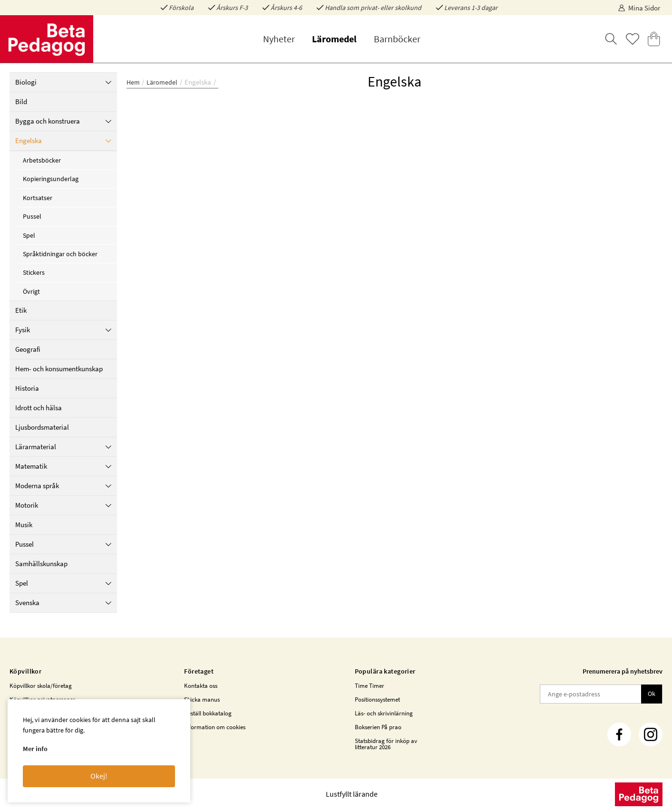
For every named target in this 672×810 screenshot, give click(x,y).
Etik (21, 310)
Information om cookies (215, 727)
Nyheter (279, 39)
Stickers (34, 272)
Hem (133, 82)
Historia (27, 388)
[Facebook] (619, 734)
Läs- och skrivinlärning (384, 713)
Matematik (63, 466)
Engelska (63, 140)
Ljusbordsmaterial (42, 427)
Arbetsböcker (42, 160)
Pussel (32, 216)
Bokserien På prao (378, 727)
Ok (652, 694)
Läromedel (334, 39)
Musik (24, 525)
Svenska (63, 603)
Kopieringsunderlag (51, 179)
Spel (29, 235)
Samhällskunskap (41, 564)
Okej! (99, 776)
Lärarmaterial (63, 447)
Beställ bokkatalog (208, 713)
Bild (21, 101)
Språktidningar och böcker (60, 254)
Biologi (63, 82)
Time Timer (370, 686)
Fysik (63, 330)
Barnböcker (397, 39)
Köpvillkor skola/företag (41, 686)
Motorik (63, 505)
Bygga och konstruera (63, 121)
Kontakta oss (201, 686)
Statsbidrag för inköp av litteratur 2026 (386, 744)
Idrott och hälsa (39, 408)
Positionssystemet (377, 699)
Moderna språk (63, 486)
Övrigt (31, 291)
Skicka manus (202, 699)
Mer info (35, 749)
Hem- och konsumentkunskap (59, 369)
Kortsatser (38, 198)
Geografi (28, 349)
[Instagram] (651, 734)
